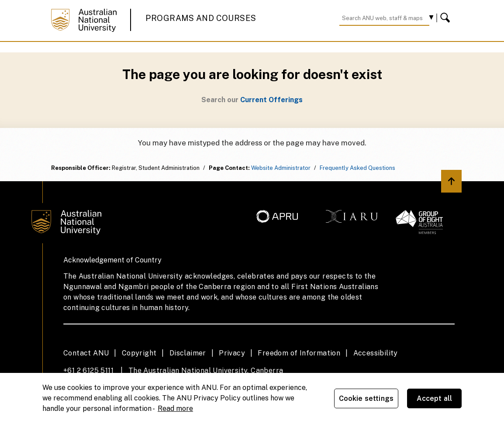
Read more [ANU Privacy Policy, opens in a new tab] (175, 408)
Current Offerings (271, 100)
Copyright (139, 353)
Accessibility (376, 353)
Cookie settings (366, 398)
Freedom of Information (299, 353)
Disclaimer (188, 353)
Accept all (435, 398)
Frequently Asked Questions (357, 168)
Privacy (232, 353)
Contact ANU (86, 353)
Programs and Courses (201, 18)
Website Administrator (281, 168)
